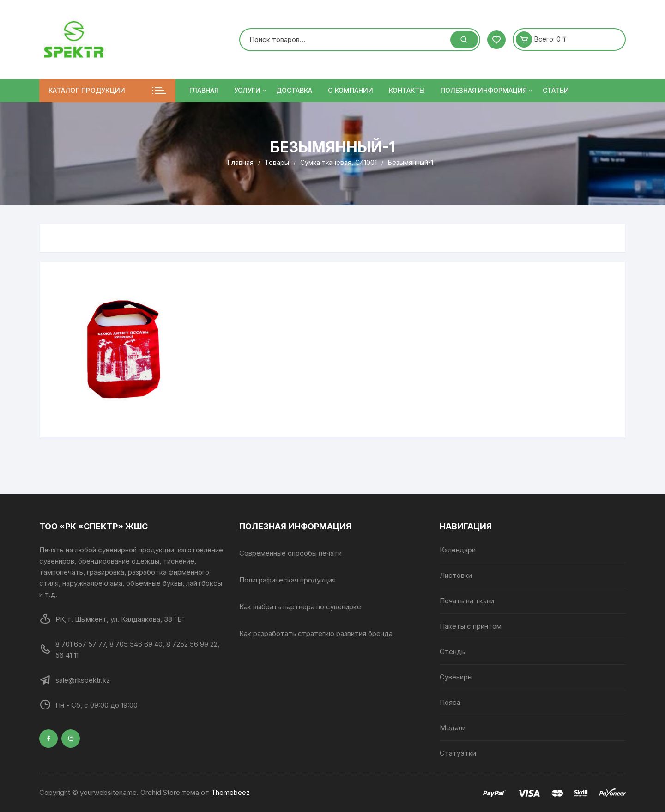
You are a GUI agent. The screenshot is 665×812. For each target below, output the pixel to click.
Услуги (251, 91)
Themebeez (230, 792)
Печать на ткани (467, 601)
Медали (453, 728)
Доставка (294, 90)
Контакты (407, 90)
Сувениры (456, 677)
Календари (458, 550)
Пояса (450, 702)
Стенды (453, 651)
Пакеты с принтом (471, 626)
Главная (204, 90)
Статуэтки (458, 753)
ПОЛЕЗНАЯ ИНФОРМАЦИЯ (487, 91)
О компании (351, 90)
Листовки (456, 575)
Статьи (556, 90)
